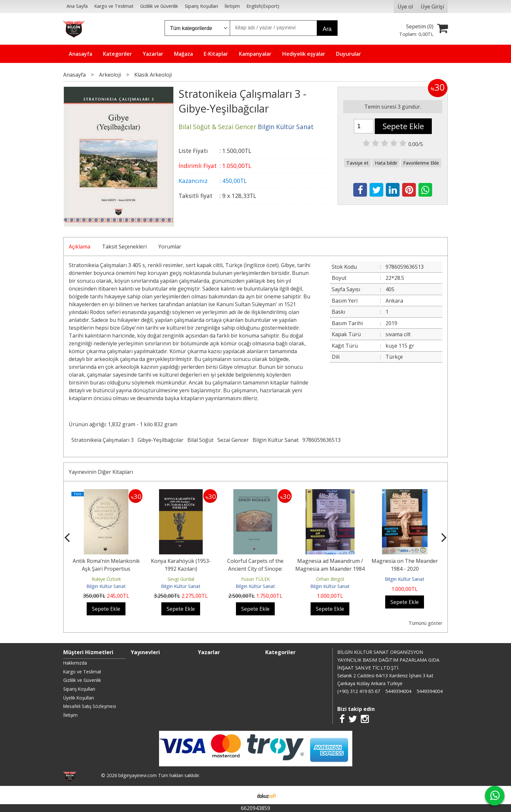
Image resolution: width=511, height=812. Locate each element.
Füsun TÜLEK (255, 579)
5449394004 (398, 691)
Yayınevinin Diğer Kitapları (101, 472)
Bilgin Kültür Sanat (276, 440)
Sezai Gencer (233, 440)
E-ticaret (245, 795)
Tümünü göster (425, 623)
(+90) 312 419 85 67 (359, 691)
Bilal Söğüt (200, 440)
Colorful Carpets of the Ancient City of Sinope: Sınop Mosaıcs (255, 569)
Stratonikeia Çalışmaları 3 (102, 440)
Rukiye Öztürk (106, 579)
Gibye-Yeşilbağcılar (161, 440)
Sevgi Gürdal (181, 579)
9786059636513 (321, 440)
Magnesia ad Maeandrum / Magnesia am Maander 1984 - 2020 (330, 569)
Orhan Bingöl (330, 579)
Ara (327, 29)
